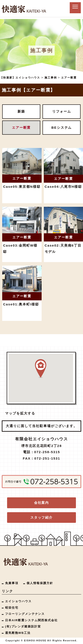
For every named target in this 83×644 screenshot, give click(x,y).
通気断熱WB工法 (18, 633)
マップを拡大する (20, 413)
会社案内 (42, 503)
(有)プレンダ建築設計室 (23, 626)
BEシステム (62, 127)
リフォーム (62, 111)
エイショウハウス (18, 601)
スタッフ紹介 (42, 517)
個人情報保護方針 (40, 583)
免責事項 (12, 583)
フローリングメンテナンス (25, 614)
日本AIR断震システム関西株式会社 (31, 620)
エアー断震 (21, 127)
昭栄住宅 (12, 608)
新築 (21, 111)
